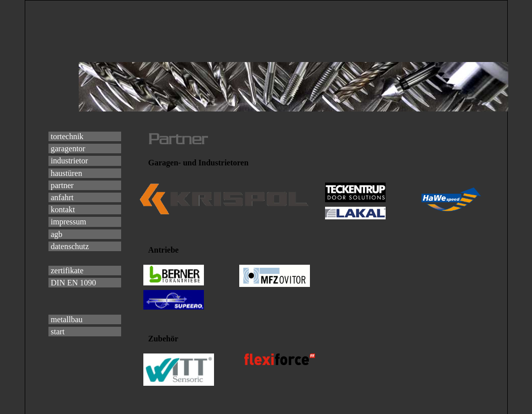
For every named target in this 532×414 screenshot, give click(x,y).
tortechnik (67, 136)
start (58, 332)
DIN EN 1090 (74, 283)
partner (62, 185)
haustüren (67, 173)
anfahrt (62, 197)
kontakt (63, 210)
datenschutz (70, 246)
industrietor (70, 161)
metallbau (67, 319)
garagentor (68, 149)
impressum (69, 222)
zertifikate (67, 271)
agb (57, 234)
